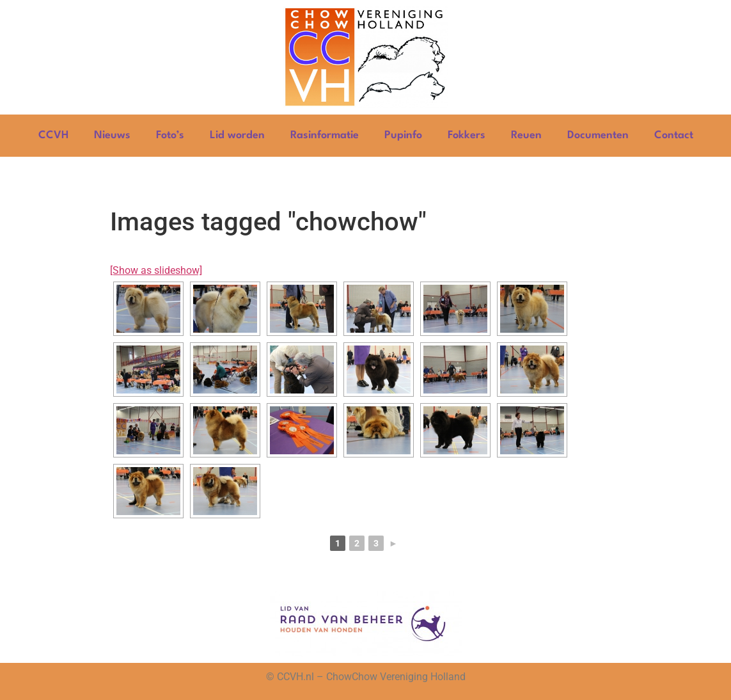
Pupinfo (403, 135)
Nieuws (112, 135)
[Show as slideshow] (156, 270)
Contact (674, 135)
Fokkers (467, 135)
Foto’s (170, 135)
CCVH (53, 135)
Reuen (526, 135)
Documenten (598, 135)
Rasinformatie (325, 135)
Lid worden (237, 135)
